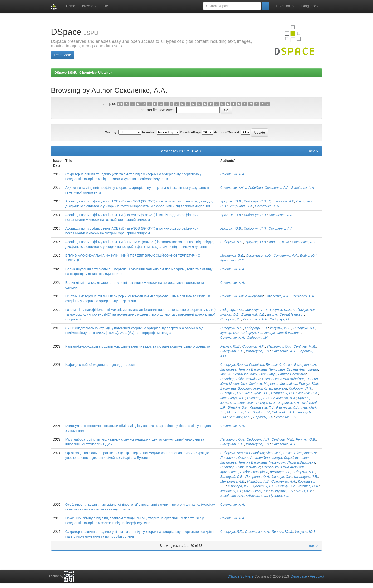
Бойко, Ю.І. (309, 255)
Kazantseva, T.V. (262, 407)
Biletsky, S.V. (286, 486)
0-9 (120, 104)
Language (310, 6)
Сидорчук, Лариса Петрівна (242, 365)
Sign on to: (287, 6)
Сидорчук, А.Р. (304, 310)
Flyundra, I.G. (279, 496)
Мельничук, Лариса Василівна (283, 374)
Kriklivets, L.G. (256, 496)
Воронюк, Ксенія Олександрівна (262, 388)
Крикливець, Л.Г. (282, 201)
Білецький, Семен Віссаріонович (291, 365)
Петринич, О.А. (241, 206)
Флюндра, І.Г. (280, 472)
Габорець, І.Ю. (232, 310)
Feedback (317, 576)
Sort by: (111, 132)
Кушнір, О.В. (230, 314)
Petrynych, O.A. (288, 407)
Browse (89, 6)
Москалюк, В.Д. (232, 255)
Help (107, 6)
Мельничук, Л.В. (233, 398)
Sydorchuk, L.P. (263, 486)
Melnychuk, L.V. (239, 412)
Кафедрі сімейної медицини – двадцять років (100, 365)
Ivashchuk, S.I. (231, 491)
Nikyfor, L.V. (261, 412)
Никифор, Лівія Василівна (240, 379)
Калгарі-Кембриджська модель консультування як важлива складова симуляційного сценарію (138, 346)
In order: (149, 132)
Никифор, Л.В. (258, 398)
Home (69, 6)
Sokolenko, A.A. (303, 188)
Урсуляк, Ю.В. (231, 201)
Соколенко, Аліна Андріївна (242, 188)
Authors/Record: (227, 132)
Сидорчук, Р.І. (231, 319)
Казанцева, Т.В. (258, 351)
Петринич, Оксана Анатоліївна (293, 369)
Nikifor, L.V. (304, 491)
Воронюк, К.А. (289, 403)
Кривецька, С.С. (233, 260)
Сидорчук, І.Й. (280, 319)
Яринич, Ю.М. (279, 242)
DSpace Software (241, 576)
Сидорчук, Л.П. (255, 201)
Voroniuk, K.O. (287, 417)
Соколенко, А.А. (233, 174)
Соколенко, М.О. (259, 255)
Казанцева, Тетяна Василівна (244, 369)
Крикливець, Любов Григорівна (244, 472)
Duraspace (299, 576)
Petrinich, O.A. (308, 486)
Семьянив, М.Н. (242, 403)
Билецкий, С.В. (232, 393)
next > (314, 151)
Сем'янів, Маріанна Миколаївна (273, 384)
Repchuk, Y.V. (263, 417)
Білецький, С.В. (253, 314)
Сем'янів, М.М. (305, 346)
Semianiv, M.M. (240, 417)
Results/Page (191, 132)
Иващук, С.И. (308, 393)
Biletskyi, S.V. (238, 407)
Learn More (63, 55)
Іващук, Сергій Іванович (286, 314)
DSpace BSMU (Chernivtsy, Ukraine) (83, 73)
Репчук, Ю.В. (230, 346)
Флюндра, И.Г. (239, 486)
